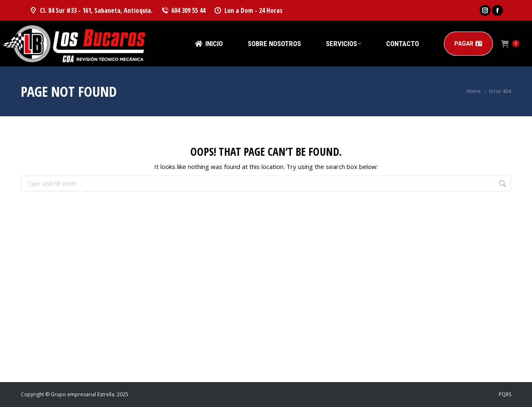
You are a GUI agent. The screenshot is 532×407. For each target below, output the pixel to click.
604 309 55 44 (183, 10)
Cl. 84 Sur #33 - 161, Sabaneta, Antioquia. (91, 10)
